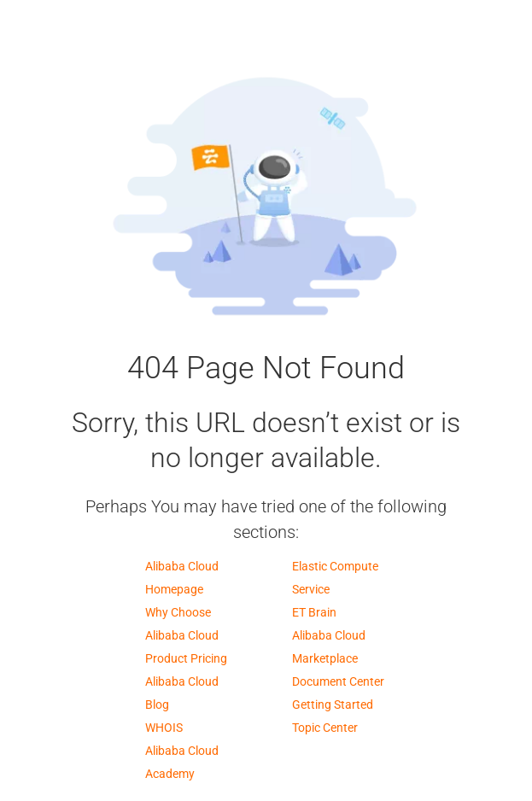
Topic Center (325, 728)
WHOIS (164, 728)
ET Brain (314, 612)
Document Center (338, 681)
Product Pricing (186, 658)
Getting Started (333, 705)
